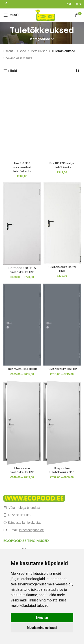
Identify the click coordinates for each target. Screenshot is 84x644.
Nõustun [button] (42, 617)
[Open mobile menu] (12, 15)
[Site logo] (45, 15)
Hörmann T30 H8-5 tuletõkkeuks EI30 (22, 270)
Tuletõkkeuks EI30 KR (22, 369)
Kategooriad (40, 39)
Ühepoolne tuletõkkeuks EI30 (22, 470)
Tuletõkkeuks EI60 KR (62, 369)
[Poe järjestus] (77, 71)
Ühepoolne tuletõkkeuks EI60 (62, 470)
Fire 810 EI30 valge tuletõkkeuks (62, 165)
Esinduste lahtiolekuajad (25, 523)
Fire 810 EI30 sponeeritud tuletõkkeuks (22, 167)
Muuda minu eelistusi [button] (42, 628)
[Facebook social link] (6, 4)
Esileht (8, 51)
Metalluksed (39, 51)
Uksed (22, 51)
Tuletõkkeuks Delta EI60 (62, 269)
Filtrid (13, 71)
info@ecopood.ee (31, 530)
